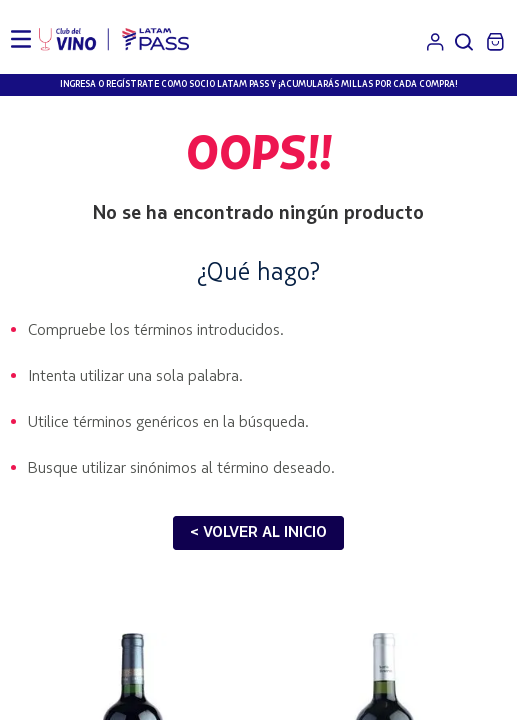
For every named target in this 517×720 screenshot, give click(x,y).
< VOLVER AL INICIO (258, 533)
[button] (464, 42)
